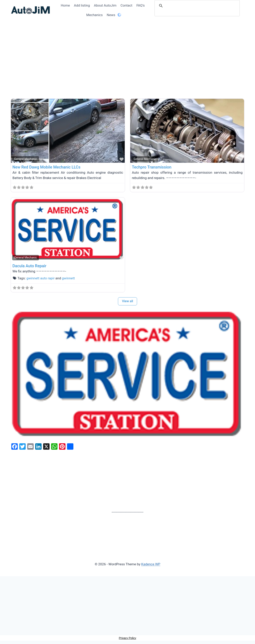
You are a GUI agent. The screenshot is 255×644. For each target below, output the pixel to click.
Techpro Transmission (152, 167)
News (111, 15)
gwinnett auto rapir (41, 278)
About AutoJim (105, 5)
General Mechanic (25, 159)
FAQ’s (141, 5)
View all (127, 301)
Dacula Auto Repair (30, 266)
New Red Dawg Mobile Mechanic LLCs (47, 167)
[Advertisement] (128, 64)
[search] (198, 6)
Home (65, 5)
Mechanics (95, 15)
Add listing (82, 5)
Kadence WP (151, 564)
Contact (126, 5)
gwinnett (68, 278)
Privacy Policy (127, 638)
